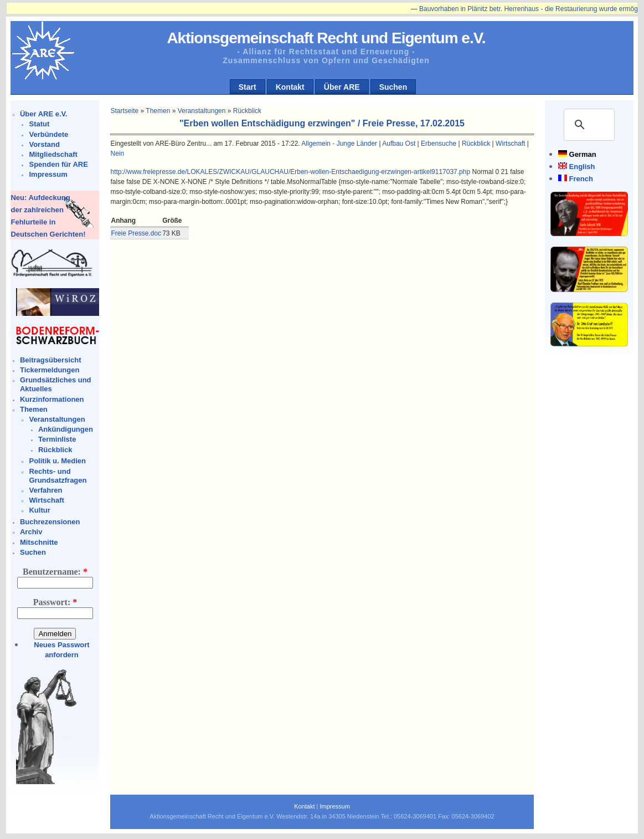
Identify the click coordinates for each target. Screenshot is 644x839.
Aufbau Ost (399, 144)
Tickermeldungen (50, 370)
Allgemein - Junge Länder (339, 144)
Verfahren (45, 490)
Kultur (39, 510)
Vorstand (44, 144)
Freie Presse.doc (136, 233)
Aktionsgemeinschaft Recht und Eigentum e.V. (326, 38)
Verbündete (48, 134)
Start (248, 87)
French (581, 179)
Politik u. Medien (57, 461)
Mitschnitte (39, 542)
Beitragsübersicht (51, 360)
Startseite (124, 111)
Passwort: (55, 602)
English (582, 167)
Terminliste (57, 439)
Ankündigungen (66, 429)
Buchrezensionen (50, 522)
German (583, 154)
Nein (117, 154)
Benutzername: (55, 572)
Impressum (48, 174)
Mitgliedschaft (53, 154)
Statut (39, 124)
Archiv (31, 532)
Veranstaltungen (57, 419)
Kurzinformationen (52, 399)
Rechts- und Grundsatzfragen (58, 476)
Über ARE (342, 87)
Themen (34, 409)
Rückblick (55, 450)
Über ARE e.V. (44, 114)
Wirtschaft (46, 500)
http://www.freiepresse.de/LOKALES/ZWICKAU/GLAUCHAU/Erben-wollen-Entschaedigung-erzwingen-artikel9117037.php (290, 172)
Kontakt (290, 87)
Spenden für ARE (58, 164)
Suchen (393, 87)
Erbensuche (439, 144)
